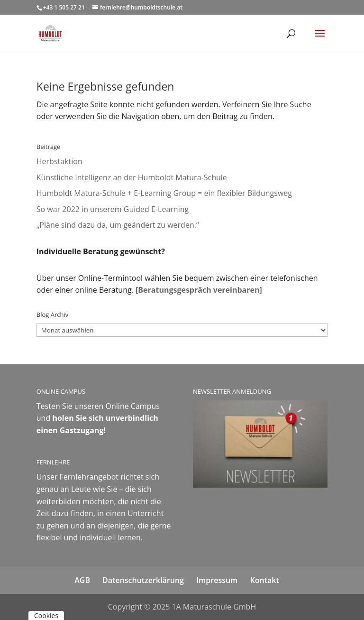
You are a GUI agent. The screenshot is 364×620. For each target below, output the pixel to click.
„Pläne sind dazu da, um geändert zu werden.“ (119, 225)
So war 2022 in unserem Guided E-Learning (113, 209)
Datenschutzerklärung (143, 580)
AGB (82, 580)
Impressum (217, 580)
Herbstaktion (59, 161)
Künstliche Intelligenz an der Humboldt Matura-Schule (132, 177)
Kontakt (265, 580)
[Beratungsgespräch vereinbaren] (199, 290)
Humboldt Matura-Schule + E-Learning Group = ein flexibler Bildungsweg (164, 193)
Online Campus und (98, 418)
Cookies (46, 615)
